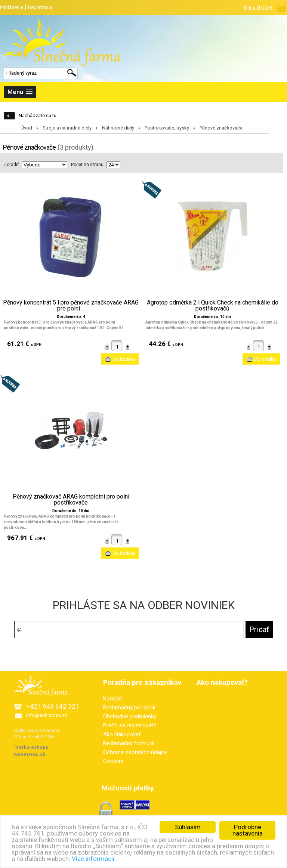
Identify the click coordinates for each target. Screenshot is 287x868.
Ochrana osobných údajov (135, 752)
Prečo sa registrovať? (130, 725)
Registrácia (40, 7)
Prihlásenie (12, 7)
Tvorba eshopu (31, 747)
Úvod (26, 128)
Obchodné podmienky (130, 716)
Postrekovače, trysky (167, 128)
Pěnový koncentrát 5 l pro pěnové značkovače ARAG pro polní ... (71, 306)
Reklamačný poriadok (129, 708)
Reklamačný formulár (129, 743)
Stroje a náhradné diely (67, 128)
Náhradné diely (118, 128)
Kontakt (113, 699)
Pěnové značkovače (221, 128)
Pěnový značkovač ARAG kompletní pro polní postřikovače (71, 500)
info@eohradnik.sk (47, 715)
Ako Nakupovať (122, 734)
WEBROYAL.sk (29, 754)
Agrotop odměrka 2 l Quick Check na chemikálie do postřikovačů (213, 306)
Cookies (113, 761)
